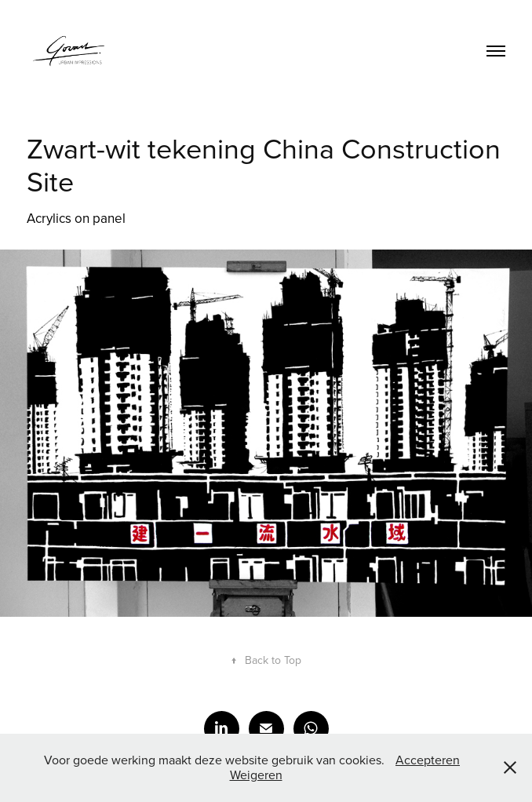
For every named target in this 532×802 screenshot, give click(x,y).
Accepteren (428, 760)
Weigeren (256, 775)
